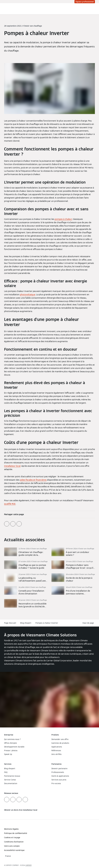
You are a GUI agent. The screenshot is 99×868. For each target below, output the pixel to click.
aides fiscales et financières (33, 480)
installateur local (12, 466)
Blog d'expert (26, 623)
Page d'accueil (10, 623)
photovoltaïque (28, 295)
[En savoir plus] (26, 552)
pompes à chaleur (63, 219)
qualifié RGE (10, 504)
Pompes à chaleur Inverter (47, 623)
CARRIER (28, 865)
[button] (89, 623)
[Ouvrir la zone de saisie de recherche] (92, 9)
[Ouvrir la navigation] (96, 9)
